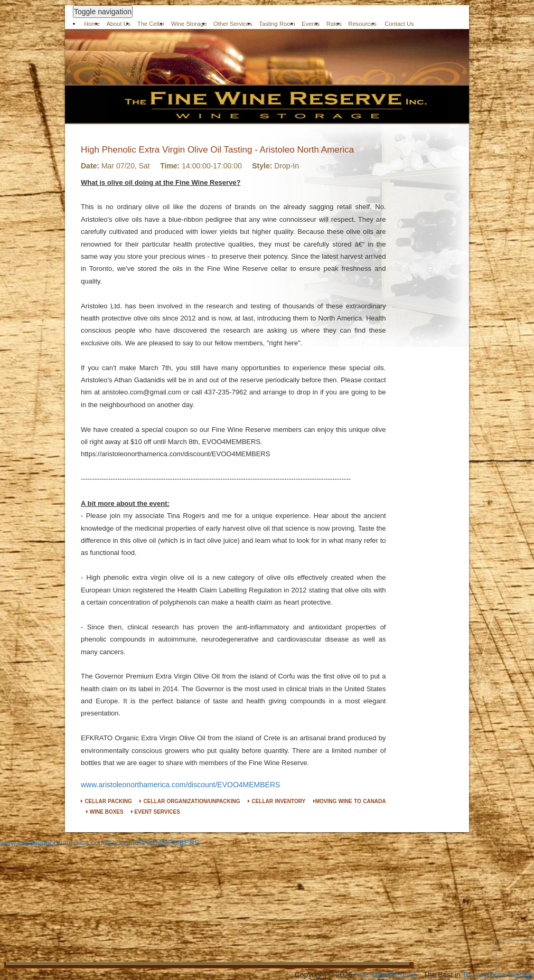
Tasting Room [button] (277, 24)
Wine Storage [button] (189, 24)
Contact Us (399, 24)
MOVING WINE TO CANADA (350, 801)
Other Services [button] (233, 24)
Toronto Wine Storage (498, 975)
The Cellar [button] (151, 24)
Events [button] (311, 24)
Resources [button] (362, 24)
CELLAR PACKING (106, 801)
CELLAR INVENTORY (277, 801)
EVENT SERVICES (156, 812)
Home (92, 24)
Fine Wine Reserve (386, 975)
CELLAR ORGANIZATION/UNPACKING (190, 801)
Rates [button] (334, 24)
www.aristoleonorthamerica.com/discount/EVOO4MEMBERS (180, 785)
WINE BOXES (105, 812)
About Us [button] (118, 24)
